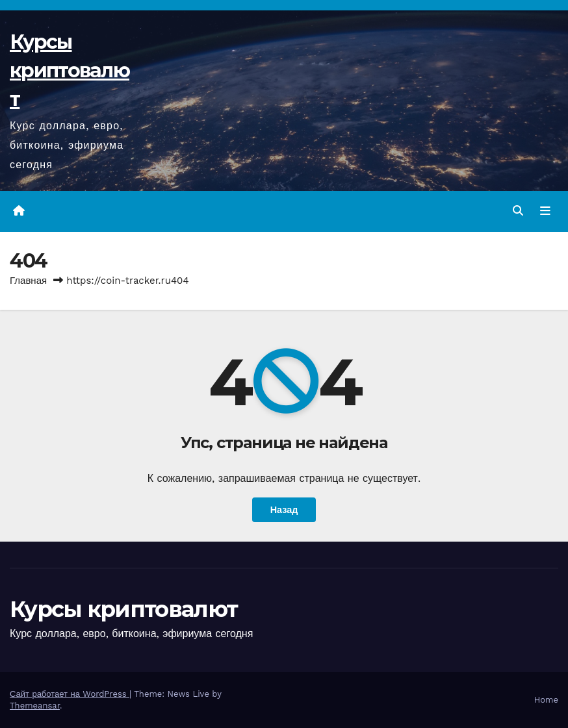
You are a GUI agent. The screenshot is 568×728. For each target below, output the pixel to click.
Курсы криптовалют (70, 70)
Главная (28, 281)
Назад (284, 510)
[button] (518, 211)
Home (546, 700)
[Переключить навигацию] (545, 211)
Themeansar (35, 706)
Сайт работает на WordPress (70, 694)
